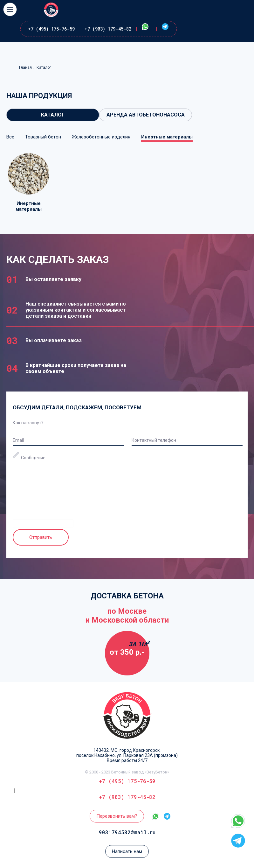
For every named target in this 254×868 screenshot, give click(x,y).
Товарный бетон (43, 137)
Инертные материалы (167, 137)
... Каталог (42, 67)
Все (10, 137)
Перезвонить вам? (117, 816)
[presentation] (61, 507)
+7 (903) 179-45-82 (108, 29)
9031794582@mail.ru (127, 832)
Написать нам (127, 851)
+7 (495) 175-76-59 (51, 29)
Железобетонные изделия (101, 137)
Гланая (26, 67)
